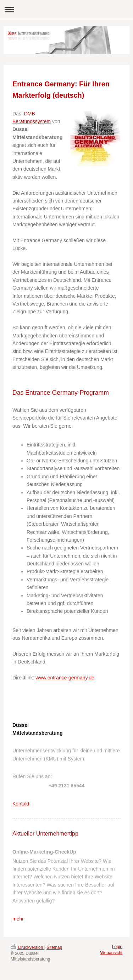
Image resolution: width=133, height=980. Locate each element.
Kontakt (21, 804)
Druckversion (27, 947)
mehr (18, 919)
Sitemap (54, 947)
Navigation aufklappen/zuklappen (66, 9)
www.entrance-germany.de (65, 678)
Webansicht (111, 953)
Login (117, 947)
